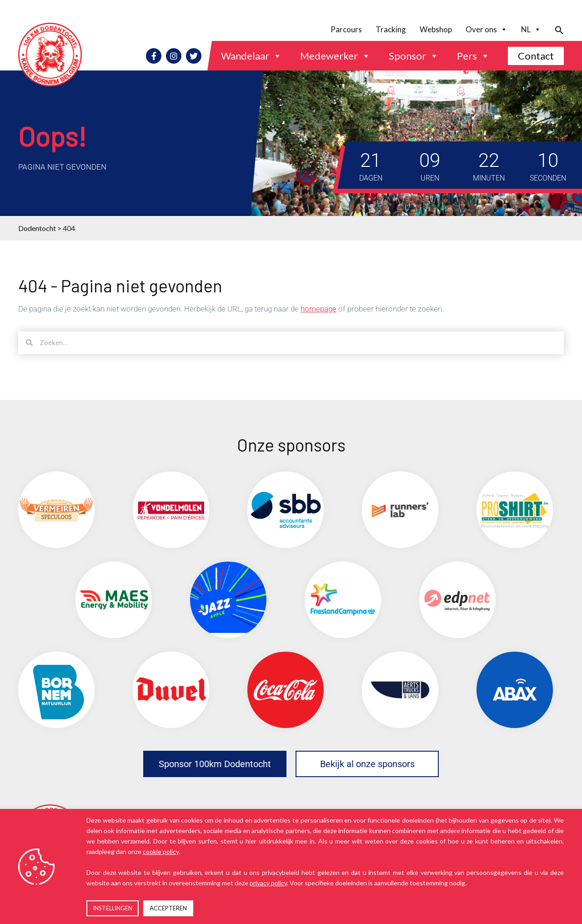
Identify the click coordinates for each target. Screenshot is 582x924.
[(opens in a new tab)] (56, 510)
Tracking (391, 29)
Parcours (346, 29)
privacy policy (268, 883)
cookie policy (161, 851)
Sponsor (414, 56)
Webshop (436, 29)
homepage (319, 309)
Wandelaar (251, 56)
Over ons (487, 30)
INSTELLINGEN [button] (113, 908)
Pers (473, 56)
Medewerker (335, 56)
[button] (556, 29)
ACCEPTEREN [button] (168, 908)
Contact (536, 56)
